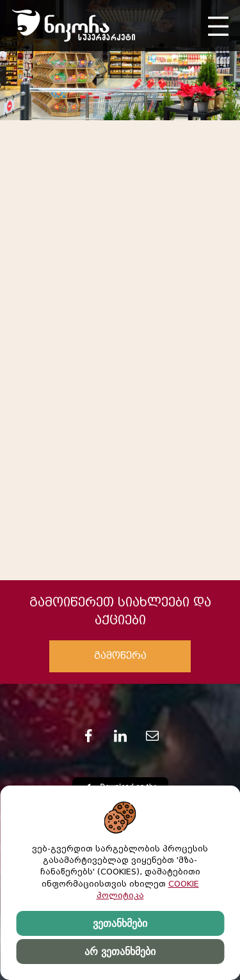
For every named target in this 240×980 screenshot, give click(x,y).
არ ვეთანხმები (120, 952)
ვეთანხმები (120, 923)
